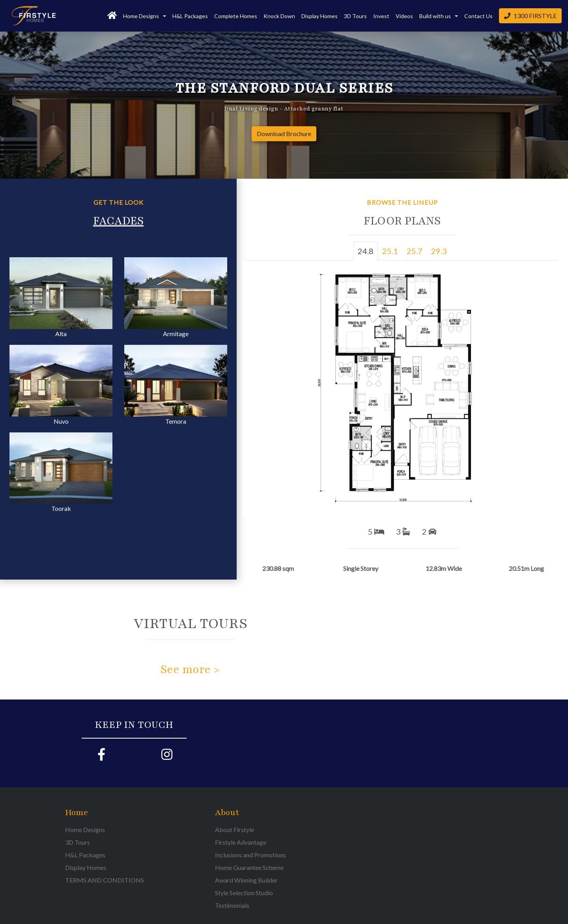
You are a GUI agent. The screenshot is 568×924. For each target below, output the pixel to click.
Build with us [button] (436, 16)
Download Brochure (284, 134)
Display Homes (319, 16)
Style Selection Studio (244, 893)
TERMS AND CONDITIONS (105, 880)
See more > (190, 670)
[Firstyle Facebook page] (101, 757)
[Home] (112, 16)
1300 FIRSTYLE (530, 16)
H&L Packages (190, 16)
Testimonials (232, 905)
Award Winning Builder (246, 880)
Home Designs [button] (142, 16)
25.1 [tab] (390, 251)
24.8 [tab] (366, 251)
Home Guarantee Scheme (249, 867)
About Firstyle (234, 830)
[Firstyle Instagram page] (167, 757)
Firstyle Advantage (241, 842)
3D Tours (355, 16)
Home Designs (85, 830)
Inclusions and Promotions (250, 855)
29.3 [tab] (439, 251)
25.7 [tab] (415, 251)
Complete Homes (236, 16)
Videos (404, 16)
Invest (381, 16)
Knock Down (279, 16)
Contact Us (478, 16)
